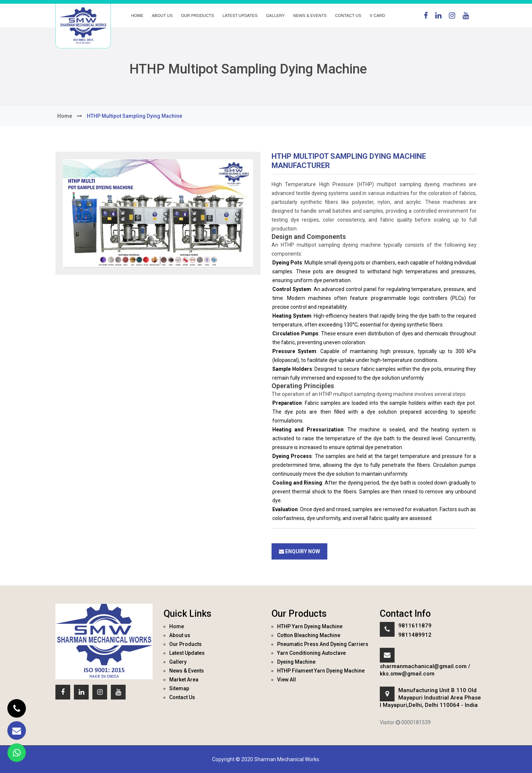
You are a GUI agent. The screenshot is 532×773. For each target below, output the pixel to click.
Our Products (197, 16)
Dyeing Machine (296, 662)
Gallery (275, 16)
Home (137, 16)
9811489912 (415, 635)
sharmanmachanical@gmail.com (423, 666)
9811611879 (415, 626)
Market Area (184, 680)
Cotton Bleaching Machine (309, 635)
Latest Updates (240, 16)
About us (162, 16)
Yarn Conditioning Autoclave (311, 653)
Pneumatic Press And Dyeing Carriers (323, 644)
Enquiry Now (299, 551)
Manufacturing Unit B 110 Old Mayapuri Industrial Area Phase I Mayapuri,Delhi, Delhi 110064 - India (430, 698)
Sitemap (179, 688)
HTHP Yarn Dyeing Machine (310, 626)
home (65, 116)
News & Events (310, 16)
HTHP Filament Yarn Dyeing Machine (321, 671)
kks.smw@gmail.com (407, 674)
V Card (378, 16)
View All (287, 680)
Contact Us (348, 16)
